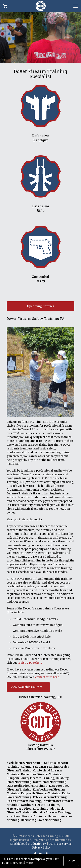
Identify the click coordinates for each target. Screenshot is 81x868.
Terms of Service (60, 844)
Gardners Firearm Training (40, 805)
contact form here (47, 677)
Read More (26, 863)
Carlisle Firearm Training (25, 763)
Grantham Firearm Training (27, 816)
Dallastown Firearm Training (41, 774)
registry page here (30, 663)
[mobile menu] (76, 6)
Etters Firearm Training (50, 797)
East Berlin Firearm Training (27, 786)
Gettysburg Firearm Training (28, 809)
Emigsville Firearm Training (41, 793)
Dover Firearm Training (50, 782)
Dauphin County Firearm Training (31, 778)
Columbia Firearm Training (40, 767)
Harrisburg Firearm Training (41, 820)
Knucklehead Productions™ (28, 844)
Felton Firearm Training (24, 801)
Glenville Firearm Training (51, 812)
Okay (71, 861)
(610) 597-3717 (46, 749)
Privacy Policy (41, 848)
